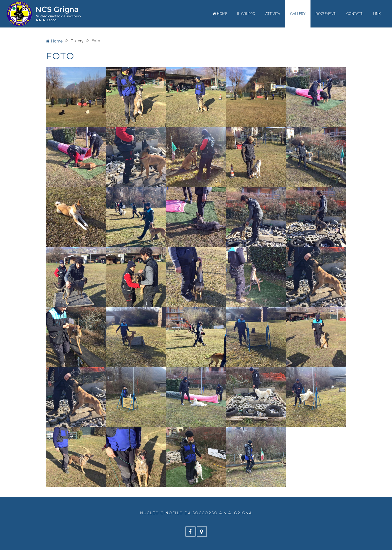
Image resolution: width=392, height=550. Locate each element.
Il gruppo (246, 14)
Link (377, 14)
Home (220, 14)
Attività (273, 14)
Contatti (355, 14)
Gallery (298, 14)
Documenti (326, 14)
